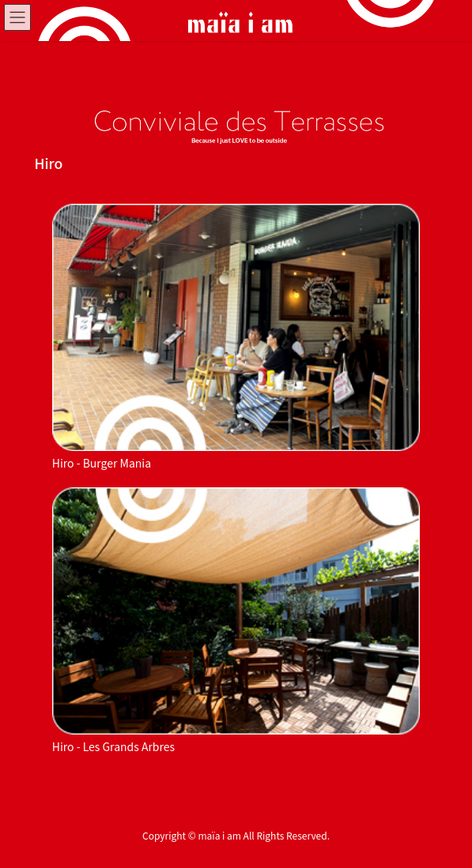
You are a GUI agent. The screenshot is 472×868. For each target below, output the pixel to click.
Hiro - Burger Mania (102, 463)
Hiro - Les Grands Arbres (113, 746)
